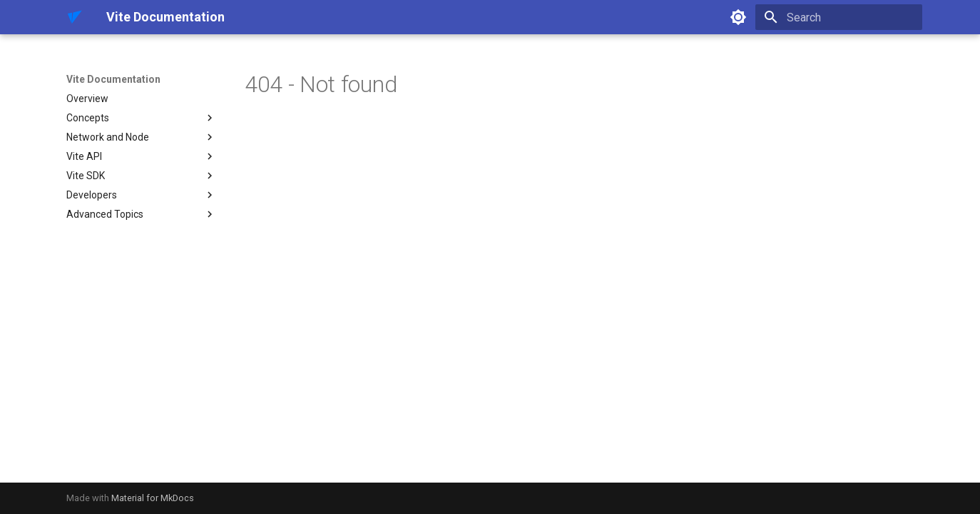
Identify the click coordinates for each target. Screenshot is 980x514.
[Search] (839, 17)
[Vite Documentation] (75, 17)
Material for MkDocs (153, 498)
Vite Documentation (113, 79)
